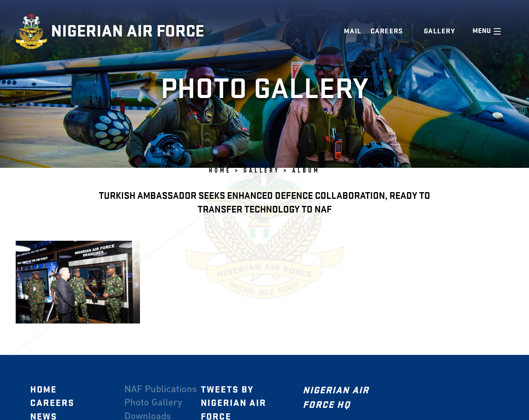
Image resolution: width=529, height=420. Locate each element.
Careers (387, 31)
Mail (353, 31)
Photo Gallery (153, 403)
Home (44, 389)
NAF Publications (161, 389)
